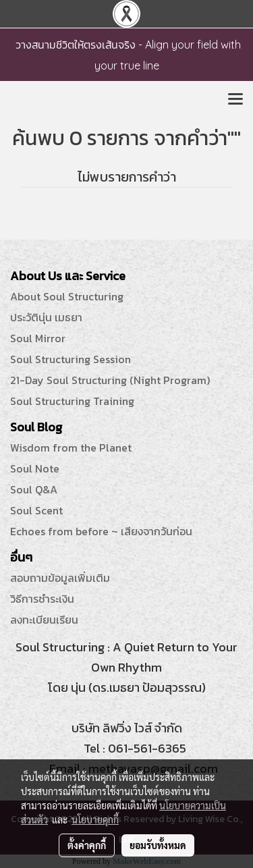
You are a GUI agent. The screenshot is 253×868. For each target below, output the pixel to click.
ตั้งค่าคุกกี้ (87, 845)
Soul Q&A (34, 489)
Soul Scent (36, 510)
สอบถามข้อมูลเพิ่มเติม (60, 578)
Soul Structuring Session (71, 359)
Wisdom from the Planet (71, 447)
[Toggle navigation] (235, 100)
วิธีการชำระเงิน (42, 599)
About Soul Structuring (67, 296)
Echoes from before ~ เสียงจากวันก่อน (101, 531)
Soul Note (35, 468)
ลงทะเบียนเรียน (44, 620)
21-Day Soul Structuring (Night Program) (110, 380)
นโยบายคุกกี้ (95, 819)
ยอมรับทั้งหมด (158, 845)
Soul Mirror (38, 338)
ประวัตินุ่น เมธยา (46, 317)
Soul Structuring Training (72, 401)
